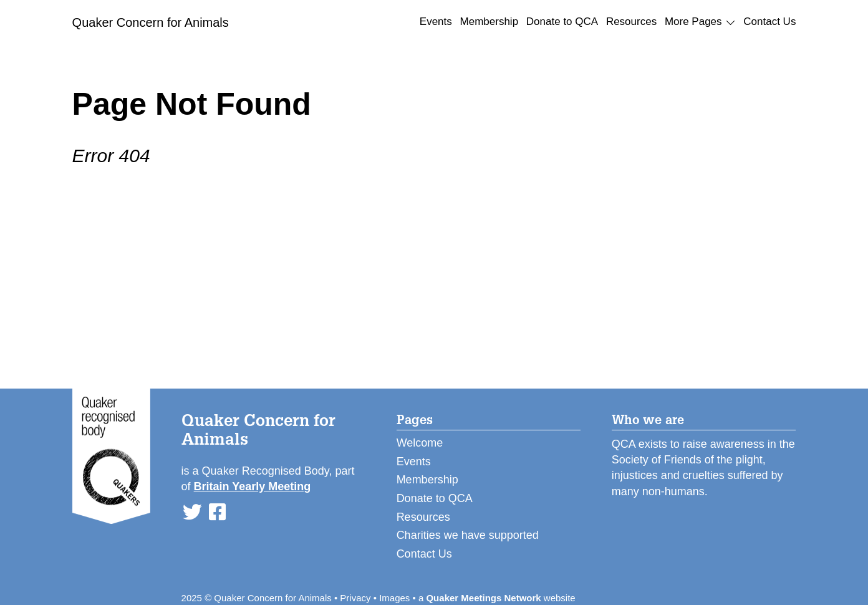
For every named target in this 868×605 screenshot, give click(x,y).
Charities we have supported (468, 535)
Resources (631, 22)
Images (394, 598)
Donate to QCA (562, 22)
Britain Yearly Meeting (253, 486)
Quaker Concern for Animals (151, 22)
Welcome (420, 443)
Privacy (355, 598)
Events (436, 22)
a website (497, 598)
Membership (489, 22)
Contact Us (769, 22)
